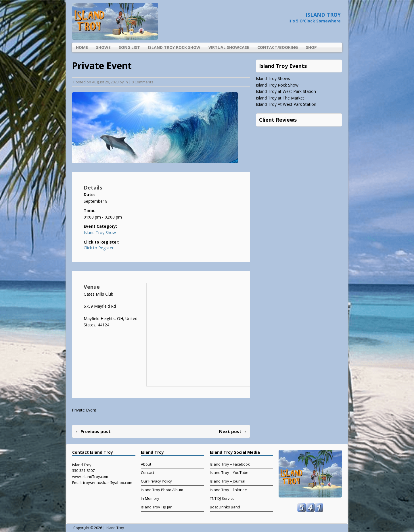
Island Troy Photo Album (162, 490)
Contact (147, 472)
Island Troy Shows (273, 78)
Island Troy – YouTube (229, 472)
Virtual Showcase (229, 47)
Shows (103, 47)
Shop (311, 47)
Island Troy (115, 528)
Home (82, 47)
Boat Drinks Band (225, 507)
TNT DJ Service (222, 498)
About (146, 464)
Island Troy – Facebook (230, 464)
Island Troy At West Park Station (286, 104)
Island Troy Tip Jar (156, 507)
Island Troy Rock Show (174, 47)
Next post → (233, 431)
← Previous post (93, 431)
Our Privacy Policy (156, 481)
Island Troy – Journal (228, 481)
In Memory (150, 498)
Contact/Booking (278, 47)
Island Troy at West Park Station (286, 91)
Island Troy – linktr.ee (228, 490)
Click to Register (99, 248)
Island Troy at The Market (280, 98)
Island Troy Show (100, 232)
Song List (129, 47)
